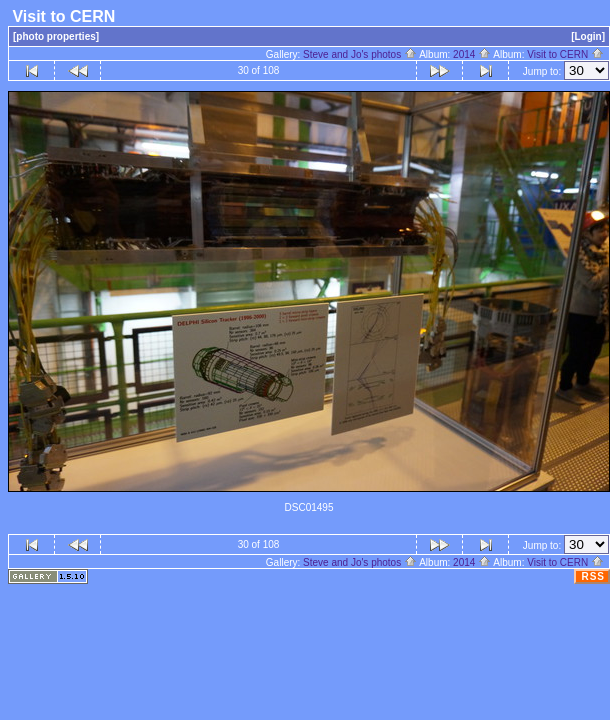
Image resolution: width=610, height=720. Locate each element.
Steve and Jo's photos (360, 54)
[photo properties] (56, 36)
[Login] (588, 36)
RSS (593, 576)
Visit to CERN (565, 54)
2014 (472, 54)
